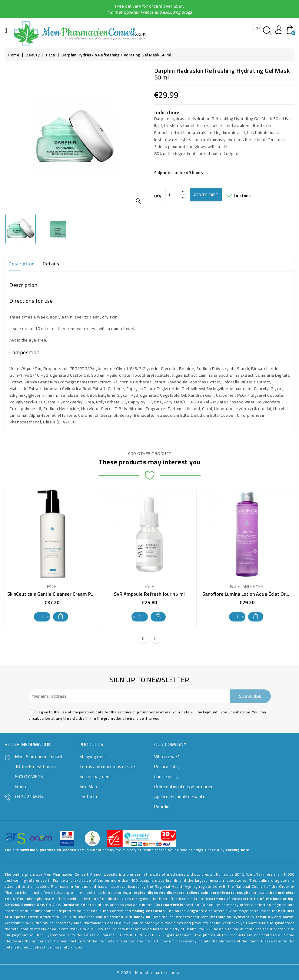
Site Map (88, 787)
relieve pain (198, 892)
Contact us (90, 797)
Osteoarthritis (169, 905)
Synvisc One (33, 905)
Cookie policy (166, 777)
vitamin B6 (262, 917)
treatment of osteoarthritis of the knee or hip (249, 899)
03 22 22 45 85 (29, 797)
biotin (288, 917)
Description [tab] (22, 264)
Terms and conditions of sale (107, 767)
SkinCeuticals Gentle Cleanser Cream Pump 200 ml (62, 594)
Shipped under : (170, 173)
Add (61, 616)
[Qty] (173, 195)
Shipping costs (93, 757)
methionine (221, 917)
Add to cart (206, 195)
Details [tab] (51, 264)
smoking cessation (147, 911)
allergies (137, 892)
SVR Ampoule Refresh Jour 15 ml (149, 594)
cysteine (242, 917)
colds (122, 892)
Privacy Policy (167, 767)
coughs (244, 892)
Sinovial (12, 905)
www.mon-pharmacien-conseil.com (53, 850)
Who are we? (167, 757)
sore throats (223, 892)
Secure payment (95, 777)
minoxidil (142, 917)
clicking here (238, 850)
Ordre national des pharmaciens (185, 787)
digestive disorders (166, 892)
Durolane (71, 905)
